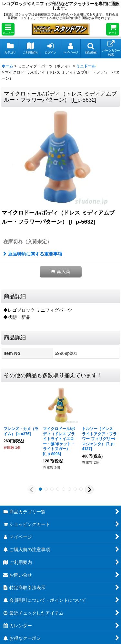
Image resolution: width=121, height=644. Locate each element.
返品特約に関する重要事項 (33, 254)
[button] (8, 29)
